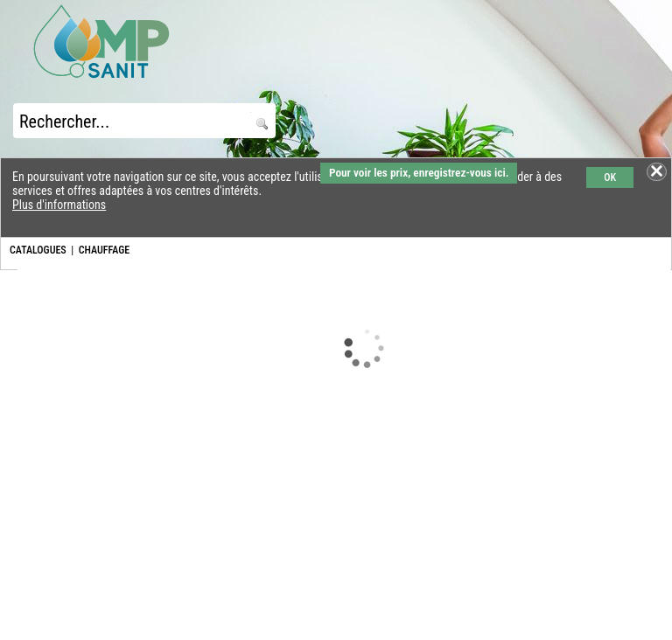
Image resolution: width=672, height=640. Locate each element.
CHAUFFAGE (104, 250)
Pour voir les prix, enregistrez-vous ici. (419, 173)
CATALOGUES (38, 250)
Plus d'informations (59, 205)
